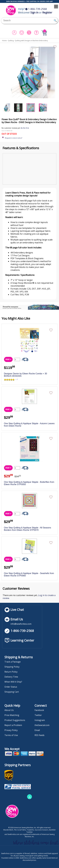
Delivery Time (11, 677)
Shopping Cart (12, 692)
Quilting (11, 41)
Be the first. (25, 128)
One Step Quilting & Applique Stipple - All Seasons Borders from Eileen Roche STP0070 (27, 529)
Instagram (40, 720)
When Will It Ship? (13, 682)
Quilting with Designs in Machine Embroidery (31, 41)
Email (37, 730)
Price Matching (12, 715)
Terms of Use (11, 735)
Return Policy (11, 672)
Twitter (38, 715)
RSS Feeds (39, 735)
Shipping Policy (12, 667)
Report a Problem (13, 725)
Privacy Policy (11, 730)
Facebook (39, 710)
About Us (9, 710)
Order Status (11, 687)
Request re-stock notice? (14, 138)
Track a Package (13, 662)
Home (4, 41)
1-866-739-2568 (36, 9)
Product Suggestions (15, 720)
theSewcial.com (42, 725)
